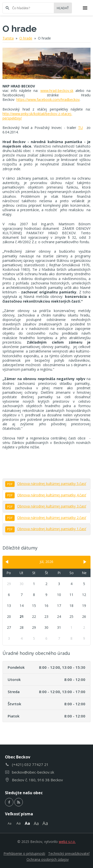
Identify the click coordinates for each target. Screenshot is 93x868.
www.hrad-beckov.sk (57, 91)
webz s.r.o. (67, 842)
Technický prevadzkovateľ (69, 853)
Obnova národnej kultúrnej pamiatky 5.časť (46, 484)
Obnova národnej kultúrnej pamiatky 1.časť (46, 529)
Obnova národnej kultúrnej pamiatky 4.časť (46, 495)
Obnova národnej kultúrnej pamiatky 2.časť (46, 518)
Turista (8, 38)
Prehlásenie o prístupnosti (24, 853)
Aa (10, 823)
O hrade (26, 38)
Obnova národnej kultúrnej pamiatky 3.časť (46, 506)
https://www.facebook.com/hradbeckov (48, 99)
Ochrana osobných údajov (48, 859)
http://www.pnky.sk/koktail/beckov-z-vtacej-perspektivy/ (37, 116)
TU (80, 128)
